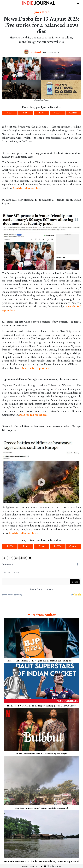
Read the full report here (27, 188)
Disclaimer (33, 864)
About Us (25, 864)
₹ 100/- (57, 113)
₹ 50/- (42, 113)
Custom (73, 113)
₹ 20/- (26, 113)
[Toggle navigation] (78, 2)
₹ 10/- (10, 113)
